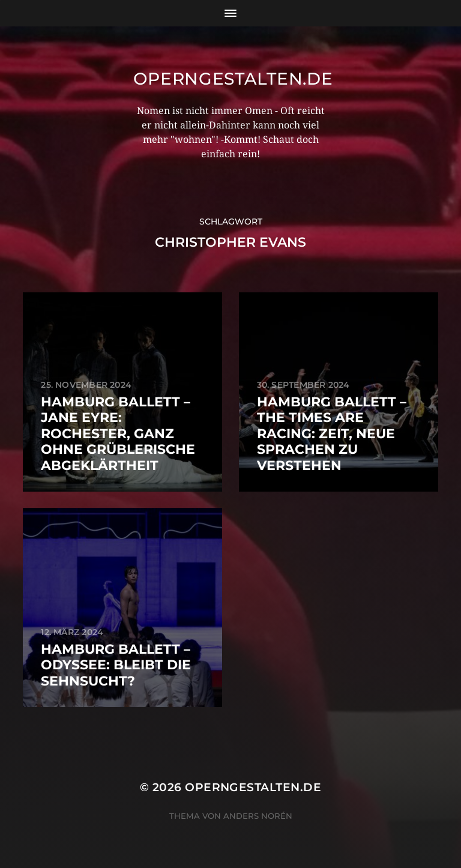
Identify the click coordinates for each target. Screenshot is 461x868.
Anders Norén (258, 816)
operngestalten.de (233, 79)
